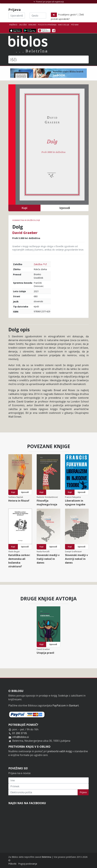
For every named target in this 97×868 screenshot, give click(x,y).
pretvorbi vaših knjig (60, 751)
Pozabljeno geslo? (67, 15)
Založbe (23, 25)
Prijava (83, 792)
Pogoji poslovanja (28, 864)
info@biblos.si (21, 737)
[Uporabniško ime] (17, 16)
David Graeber (25, 233)
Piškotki (12, 864)
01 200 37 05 (20, 733)
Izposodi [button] (65, 208)
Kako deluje (64, 25)
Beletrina (47, 857)
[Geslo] (38, 16)
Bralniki (32, 25)
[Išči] (48, 59)
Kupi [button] (24, 208)
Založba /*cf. (40, 264)
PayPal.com (59, 705)
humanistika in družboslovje (26, 220)
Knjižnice (13, 25)
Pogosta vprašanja (47, 25)
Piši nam (75, 25)
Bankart (74, 705)
